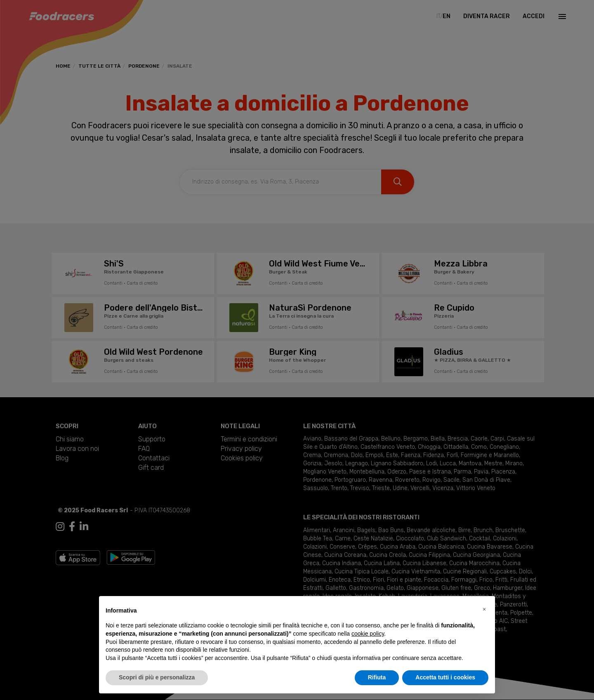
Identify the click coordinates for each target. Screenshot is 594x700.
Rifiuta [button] (377, 677)
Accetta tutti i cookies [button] (445, 677)
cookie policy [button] (368, 634)
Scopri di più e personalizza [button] (157, 677)
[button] (484, 609)
